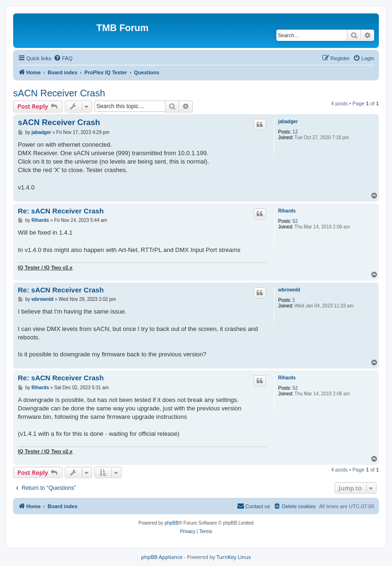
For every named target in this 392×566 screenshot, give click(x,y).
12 (295, 132)
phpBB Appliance (162, 557)
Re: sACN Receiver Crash (61, 211)
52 (295, 221)
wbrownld (289, 290)
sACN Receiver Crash (59, 93)
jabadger (288, 122)
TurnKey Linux (234, 557)
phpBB (172, 523)
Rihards (287, 211)
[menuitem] (63, 58)
